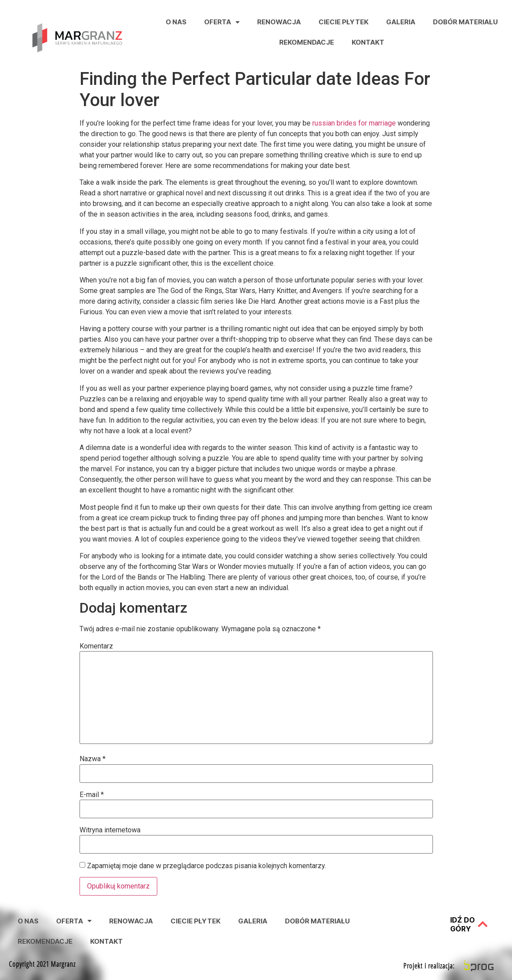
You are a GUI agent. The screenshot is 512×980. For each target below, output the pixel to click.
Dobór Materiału (465, 22)
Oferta (222, 22)
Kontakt (368, 42)
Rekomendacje (307, 42)
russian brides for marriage (354, 123)
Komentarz (96, 646)
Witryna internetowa (110, 830)
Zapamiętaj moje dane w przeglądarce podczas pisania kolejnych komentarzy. (207, 866)
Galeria (401, 22)
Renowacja (279, 22)
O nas (176, 22)
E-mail (92, 795)
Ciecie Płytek (343, 22)
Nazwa (93, 759)
